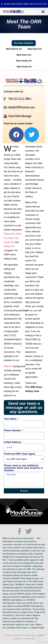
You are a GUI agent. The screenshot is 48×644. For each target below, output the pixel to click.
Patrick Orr (9, 234)
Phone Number (13, 430)
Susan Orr (9, 242)
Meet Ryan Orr (35, 49)
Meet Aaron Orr (24, 55)
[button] (43, 12)
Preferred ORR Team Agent (19, 454)
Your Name (10, 419)
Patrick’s (8, 366)
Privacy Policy (29, 639)
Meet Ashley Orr (24, 61)
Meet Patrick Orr (14, 49)
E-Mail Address (13, 442)
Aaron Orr (13, 238)
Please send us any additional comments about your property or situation (23, 468)
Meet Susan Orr (24, 67)
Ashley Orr (9, 246)
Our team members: (24, 43)
